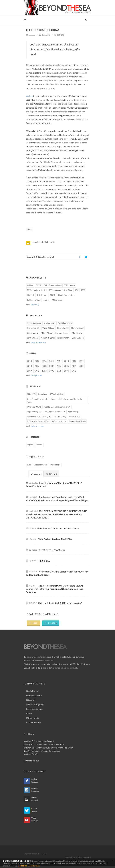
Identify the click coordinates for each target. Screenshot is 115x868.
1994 (66, 371)
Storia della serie (34, 695)
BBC (77, 290)
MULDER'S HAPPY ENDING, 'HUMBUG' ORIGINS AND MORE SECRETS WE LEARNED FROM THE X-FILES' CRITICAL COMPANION (57, 515)
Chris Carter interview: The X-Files (55, 539)
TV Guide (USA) (34, 407)
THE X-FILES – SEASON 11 (52, 550)
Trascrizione (55, 465)
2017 (37, 361)
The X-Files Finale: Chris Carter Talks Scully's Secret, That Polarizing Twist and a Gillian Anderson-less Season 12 (55, 589)
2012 (74, 361)
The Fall (30, 295)
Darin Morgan (77, 328)
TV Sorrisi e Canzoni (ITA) (38, 421)
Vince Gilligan (48, 328)
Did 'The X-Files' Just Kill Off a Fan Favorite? (60, 603)
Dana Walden (78, 338)
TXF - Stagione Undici (37, 290)
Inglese (30, 445)
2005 (66, 366)
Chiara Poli (45, 35)
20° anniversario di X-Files (60, 290)
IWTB (30, 230)
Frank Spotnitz (33, 328)
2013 (66, 361)
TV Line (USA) (60, 417)
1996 (52, 371)
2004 (74, 366)
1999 (29, 371)
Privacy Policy (84, 857)
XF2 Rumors (42, 295)
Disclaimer (70, 857)
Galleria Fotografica (35, 704)
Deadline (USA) (34, 417)
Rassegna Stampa (34, 709)
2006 (59, 366)
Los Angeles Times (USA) (55, 412)
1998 (37, 371)
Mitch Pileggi (47, 333)
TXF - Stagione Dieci (53, 285)
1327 (33, 623)
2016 (44, 361)
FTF (83, 290)
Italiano (39, 445)
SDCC (53, 295)
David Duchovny (65, 323)
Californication (33, 300)
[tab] (36, 474)
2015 (52, 361)
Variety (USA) (75, 417)
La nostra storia (33, 722)
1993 (74, 371)
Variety (29, 96)
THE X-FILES (44, 561)
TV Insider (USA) (59, 421)
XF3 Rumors (70, 285)
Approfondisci (34, 866)
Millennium (57, 300)
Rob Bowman (63, 338)
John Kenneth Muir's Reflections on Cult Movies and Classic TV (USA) (55, 401)
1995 (59, 371)
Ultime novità (33, 718)
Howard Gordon (62, 333)
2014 (59, 361)
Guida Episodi (33, 691)
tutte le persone (38, 342)
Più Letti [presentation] (51, 474)
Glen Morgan (63, 328)
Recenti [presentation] (36, 474)
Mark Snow (77, 333)
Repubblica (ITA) (34, 412)
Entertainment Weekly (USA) (51, 394)
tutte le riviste (37, 426)
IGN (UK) (47, 417)
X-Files (30, 285)
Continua (22, 866)
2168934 (51, 623)
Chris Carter (50, 323)
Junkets (46, 300)
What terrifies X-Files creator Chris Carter (58, 529)
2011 (81, 361)
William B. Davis (48, 338)
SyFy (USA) (73, 412)
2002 (81, 366)
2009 (37, 366)
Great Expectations (66, 295)
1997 (44, 371)
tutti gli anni (36, 375)
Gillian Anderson (34, 323)
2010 (29, 366)
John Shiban (32, 338)
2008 (44, 366)
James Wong (33, 333)
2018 (29, 361)
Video (29, 713)
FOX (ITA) (59, 35)
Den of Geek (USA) (77, 421)
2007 (52, 366)
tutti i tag (35, 304)
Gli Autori (31, 700)
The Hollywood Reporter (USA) (57, 407)
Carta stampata (41, 465)
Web (29, 465)
